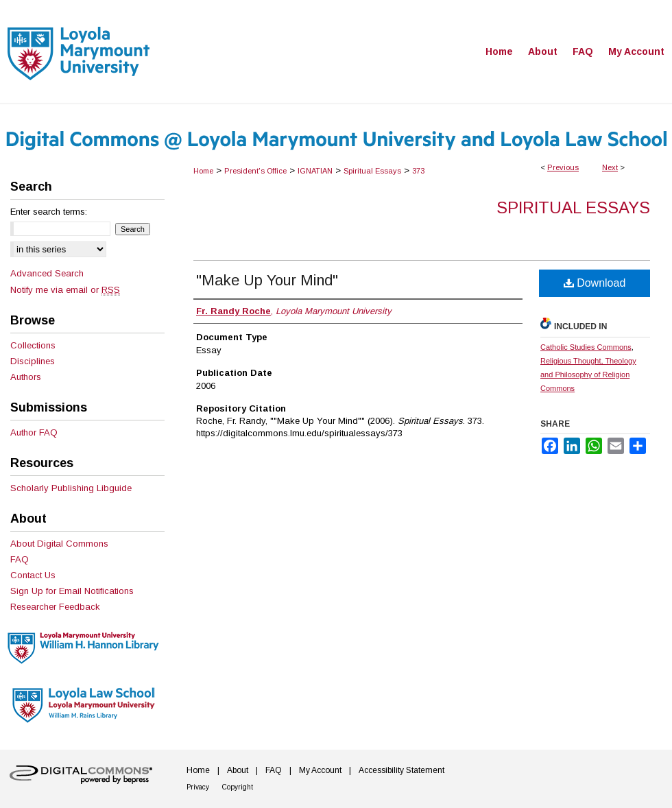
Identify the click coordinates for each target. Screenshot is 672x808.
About (238, 770)
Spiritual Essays (372, 171)
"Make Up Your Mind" (267, 280)
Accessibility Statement (401, 770)
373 (418, 171)
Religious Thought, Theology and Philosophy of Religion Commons (588, 375)
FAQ (20, 559)
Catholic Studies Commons (586, 347)
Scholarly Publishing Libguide (71, 488)
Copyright (238, 787)
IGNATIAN (315, 171)
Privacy (198, 787)
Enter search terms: (49, 212)
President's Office (255, 171)
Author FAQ (34, 432)
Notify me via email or (65, 290)
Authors (26, 377)
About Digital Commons (59, 544)
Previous (563, 167)
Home (203, 171)
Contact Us (33, 575)
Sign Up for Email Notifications (72, 591)
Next (610, 167)
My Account (320, 770)
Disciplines (33, 361)
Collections (33, 345)
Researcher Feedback (55, 607)
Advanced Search (47, 273)
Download (595, 283)
